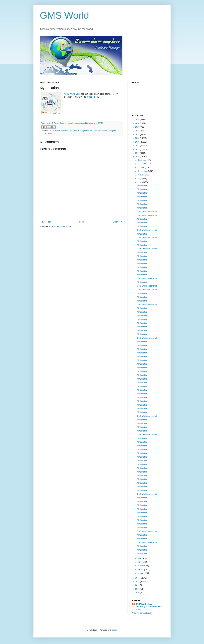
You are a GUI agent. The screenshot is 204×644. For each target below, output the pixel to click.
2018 (138, 146)
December (142, 160)
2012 (138, 585)
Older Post (117, 222)
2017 (138, 149)
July (140, 179)
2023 (138, 127)
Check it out (93, 97)
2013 (138, 582)
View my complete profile (143, 613)
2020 (138, 138)
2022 (138, 131)
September (142, 171)
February (142, 569)
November (142, 164)
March (140, 566)
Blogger (113, 630)
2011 (138, 589)
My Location (142, 186)
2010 (138, 593)
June (140, 182)
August (141, 175)
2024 (138, 123)
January (141, 573)
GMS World (64, 15)
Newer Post (46, 222)
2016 (138, 153)
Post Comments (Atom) (61, 226)
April (140, 562)
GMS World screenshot (147, 212)
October (141, 168)
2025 (138, 120)
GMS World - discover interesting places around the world (149, 607)
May (140, 558)
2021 (138, 134)
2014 (138, 578)
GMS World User (72, 94)
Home (82, 222)
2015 (138, 157)
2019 (138, 142)
